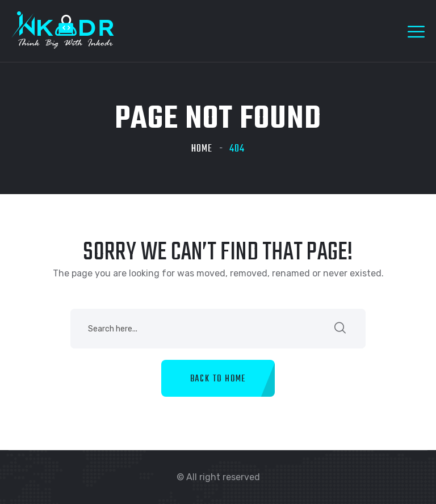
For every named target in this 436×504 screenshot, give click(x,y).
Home (202, 149)
